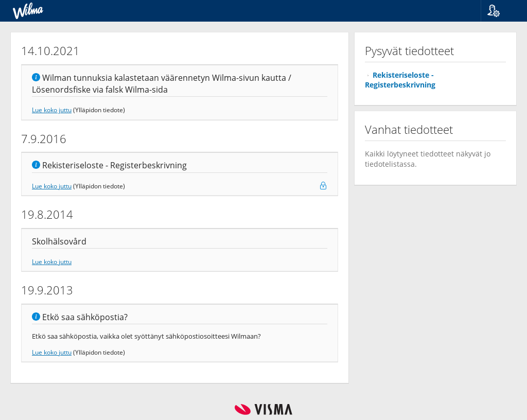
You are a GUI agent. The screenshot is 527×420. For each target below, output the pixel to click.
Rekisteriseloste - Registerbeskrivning (400, 80)
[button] (500, 11)
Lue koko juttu (52, 110)
